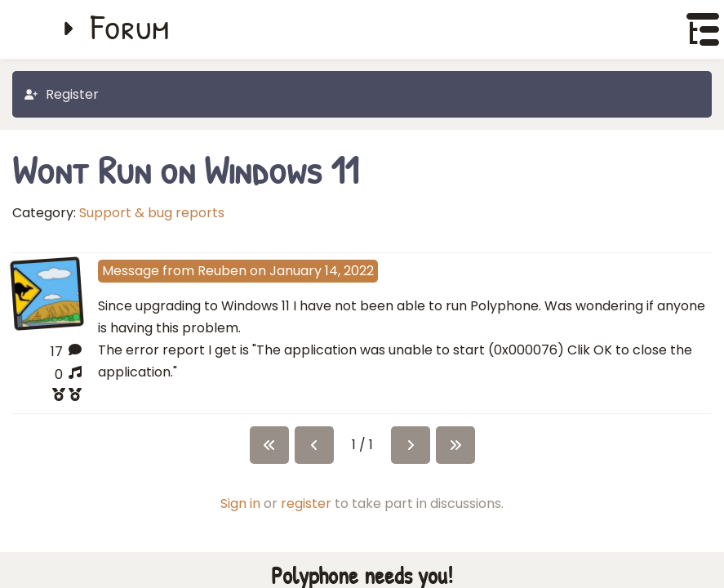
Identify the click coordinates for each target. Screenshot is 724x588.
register (306, 514)
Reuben (222, 271)
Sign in (240, 514)
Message (131, 271)
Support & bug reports (152, 213)
